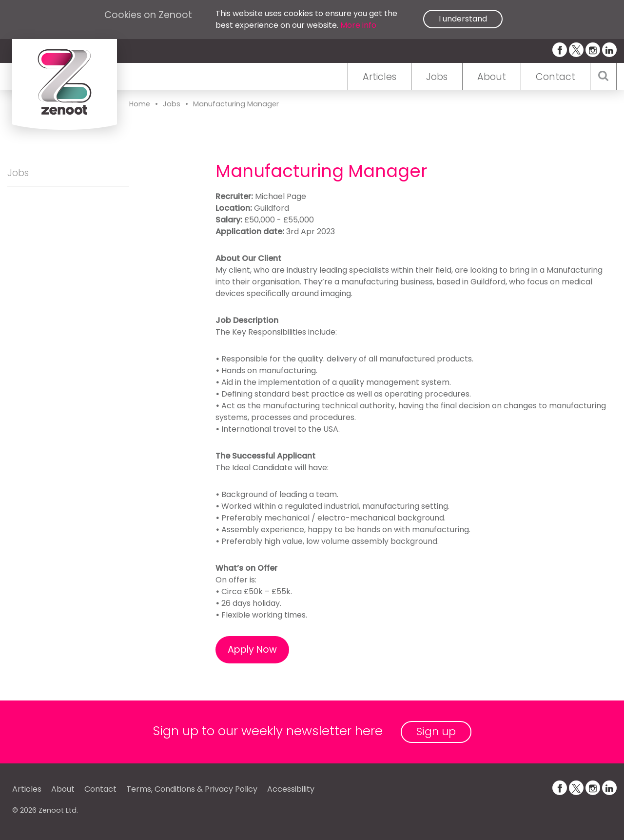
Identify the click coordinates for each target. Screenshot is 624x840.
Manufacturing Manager (236, 104)
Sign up (436, 731)
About (492, 77)
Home (140, 104)
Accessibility (291, 789)
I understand (463, 19)
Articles (380, 77)
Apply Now (252, 650)
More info (358, 25)
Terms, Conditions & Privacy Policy (192, 789)
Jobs (437, 77)
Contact (556, 77)
